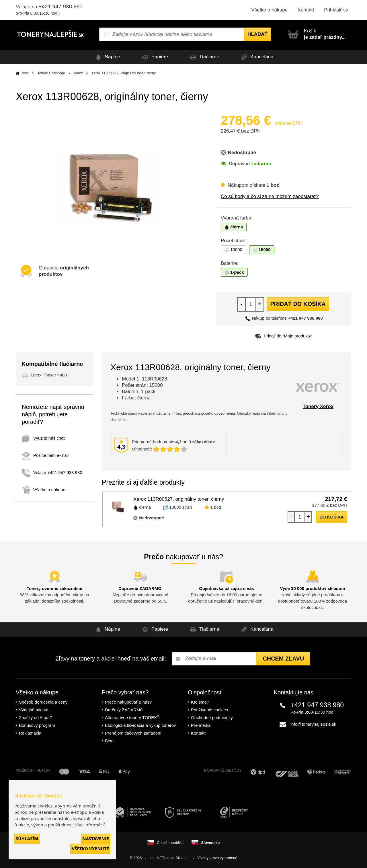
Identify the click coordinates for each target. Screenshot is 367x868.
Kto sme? (200, 702)
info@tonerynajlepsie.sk (313, 724)
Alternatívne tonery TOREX (132, 717)
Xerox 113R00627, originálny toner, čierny (179, 499)
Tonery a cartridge (51, 73)
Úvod (25, 73)
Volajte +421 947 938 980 (52, 472)
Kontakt (306, 10)
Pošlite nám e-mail (45, 455)
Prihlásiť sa (336, 10)
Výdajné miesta (34, 710)
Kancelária (256, 57)
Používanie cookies (209, 710)
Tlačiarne (204, 57)
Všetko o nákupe (269, 10)
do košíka (332, 517)
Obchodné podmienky (212, 717)
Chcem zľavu (283, 659)
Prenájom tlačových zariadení (133, 733)
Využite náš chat (43, 438)
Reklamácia (30, 733)
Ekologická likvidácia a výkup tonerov (140, 725)
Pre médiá (201, 725)
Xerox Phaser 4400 (48, 375)
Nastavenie (96, 838)
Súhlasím (27, 838)
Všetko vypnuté (90, 848)
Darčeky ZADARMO (124, 710)
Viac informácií (90, 825)
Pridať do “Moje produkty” (284, 336)
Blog (109, 741)
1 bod (216, 507)
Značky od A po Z (36, 717)
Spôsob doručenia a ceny (43, 702)
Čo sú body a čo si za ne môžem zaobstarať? (270, 196)
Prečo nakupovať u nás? (128, 702)
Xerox (78, 73)
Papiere (154, 57)
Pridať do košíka (298, 304)
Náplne (107, 57)
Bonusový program (37, 725)
